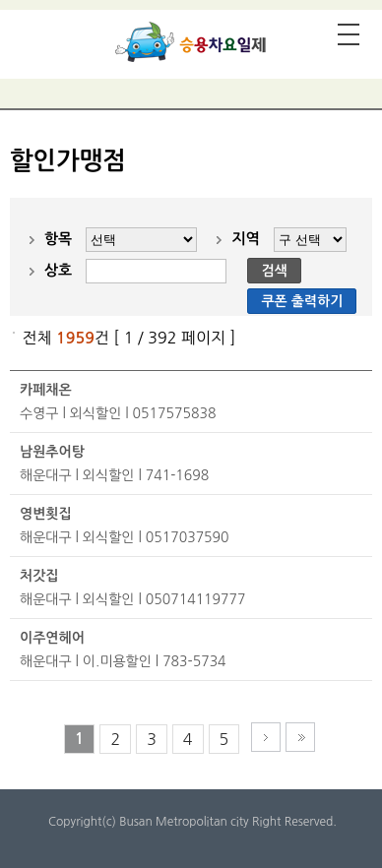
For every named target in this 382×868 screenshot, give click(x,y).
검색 (274, 271)
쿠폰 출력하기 (302, 301)
